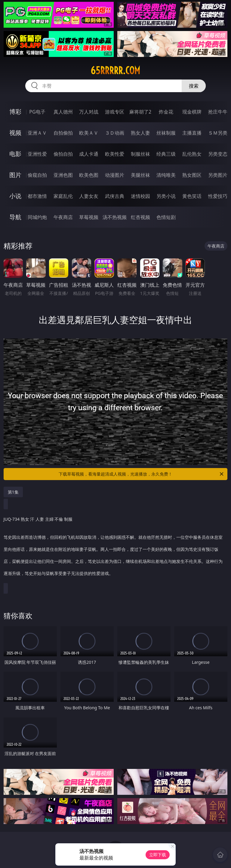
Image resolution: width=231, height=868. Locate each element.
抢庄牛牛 (218, 112)
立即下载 (158, 855)
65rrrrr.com (115, 70)
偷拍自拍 (63, 154)
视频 (15, 133)
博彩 (15, 112)
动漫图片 (115, 175)
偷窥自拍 (37, 175)
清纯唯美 (166, 175)
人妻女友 (89, 196)
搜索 (194, 86)
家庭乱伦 (63, 196)
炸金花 (166, 112)
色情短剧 (166, 217)
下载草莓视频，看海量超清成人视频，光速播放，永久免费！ (142, 474)
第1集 (13, 492)
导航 (15, 217)
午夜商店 (63, 217)
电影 (15, 154)
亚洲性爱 (37, 154)
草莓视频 (89, 217)
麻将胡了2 (140, 112)
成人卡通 (89, 154)
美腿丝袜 (140, 175)
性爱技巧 (218, 196)
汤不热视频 (115, 217)
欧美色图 (89, 175)
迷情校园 (140, 196)
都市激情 (37, 196)
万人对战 (89, 112)
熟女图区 (192, 175)
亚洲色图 (63, 175)
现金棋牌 (192, 112)
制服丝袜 (140, 154)
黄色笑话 (192, 196)
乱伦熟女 (192, 154)
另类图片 (218, 175)
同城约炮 (37, 217)
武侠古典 (115, 196)
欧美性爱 (115, 154)
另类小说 (166, 196)
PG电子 (37, 112)
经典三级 (166, 154)
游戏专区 (115, 112)
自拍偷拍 (63, 133)
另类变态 (218, 154)
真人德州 (63, 112)
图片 (15, 175)
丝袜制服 (166, 133)
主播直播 (192, 133)
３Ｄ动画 (115, 133)
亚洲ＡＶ (37, 133)
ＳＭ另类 (218, 133)
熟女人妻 (140, 133)
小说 (15, 196)
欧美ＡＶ (89, 133)
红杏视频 (140, 217)
